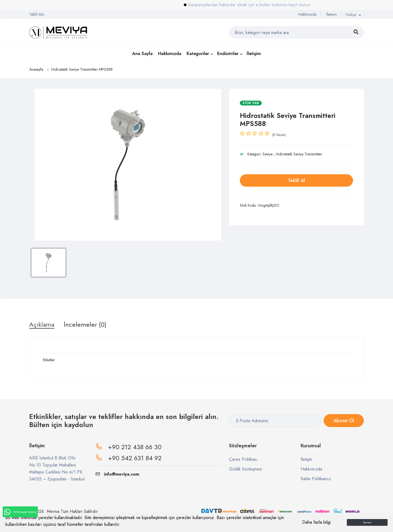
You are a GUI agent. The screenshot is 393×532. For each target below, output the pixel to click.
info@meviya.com (117, 474)
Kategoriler (198, 53)
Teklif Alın (37, 14)
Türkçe (351, 15)
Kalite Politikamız (316, 479)
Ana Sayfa (142, 53)
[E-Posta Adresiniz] (275, 421)
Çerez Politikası (243, 459)
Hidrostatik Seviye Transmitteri (299, 154)
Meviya (53, 511)
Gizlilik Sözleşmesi (246, 469)
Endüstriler (228, 53)
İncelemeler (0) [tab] (85, 325)
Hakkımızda (307, 14)
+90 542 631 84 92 (135, 458)
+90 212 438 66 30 (135, 447)
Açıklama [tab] (42, 325)
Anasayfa (36, 69)
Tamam (367, 522)
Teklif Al (296, 180)
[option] (128, 165)
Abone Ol (344, 421)
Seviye (268, 154)
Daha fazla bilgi (316, 522)
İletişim (332, 14)
